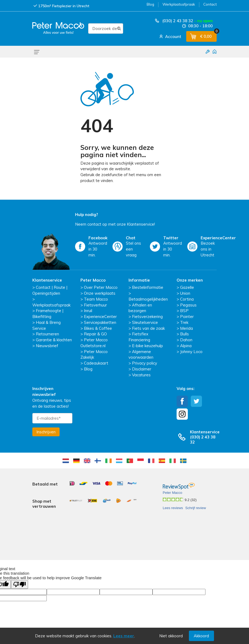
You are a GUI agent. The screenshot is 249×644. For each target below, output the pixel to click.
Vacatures (141, 375)
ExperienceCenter (100, 317)
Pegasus (188, 305)
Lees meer (124, 636)
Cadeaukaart (96, 363)
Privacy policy (145, 363)
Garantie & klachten (54, 340)
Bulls (184, 334)
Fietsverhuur (95, 305)
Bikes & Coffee (98, 328)
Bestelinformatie (148, 287)
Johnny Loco (191, 352)
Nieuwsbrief (47, 346)
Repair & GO (95, 334)
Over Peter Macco (101, 287)
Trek (184, 322)
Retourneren (47, 334)
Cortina (187, 299)
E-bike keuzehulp (147, 346)
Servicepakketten (100, 322)
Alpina (186, 346)
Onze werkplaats (100, 293)
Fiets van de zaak (148, 328)
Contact (210, 4)
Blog (150, 4)
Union (185, 293)
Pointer (187, 317)
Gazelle (187, 287)
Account (170, 36)
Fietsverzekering (147, 317)
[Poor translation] (20, 560)
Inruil (88, 311)
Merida (186, 328)
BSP (184, 311)
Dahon (186, 340)
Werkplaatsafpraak (179, 4)
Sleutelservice (145, 322)
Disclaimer (142, 369)
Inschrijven (46, 432)
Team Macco (96, 299)
